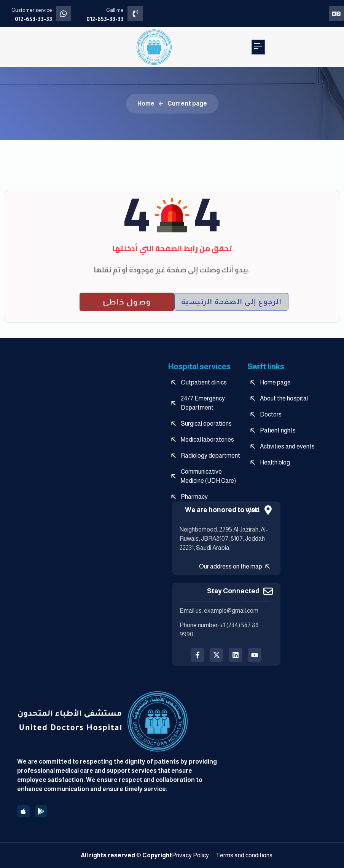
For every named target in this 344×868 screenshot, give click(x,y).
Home (146, 103)
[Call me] (139, 14)
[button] (258, 47)
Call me (118, 10)
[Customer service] (65, 14)
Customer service (32, 10)
